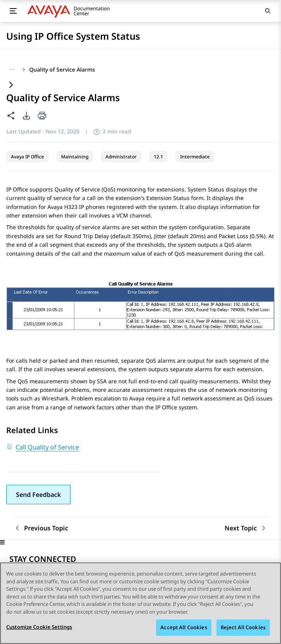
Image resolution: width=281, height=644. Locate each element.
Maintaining (75, 157)
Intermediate (195, 157)
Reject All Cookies (243, 628)
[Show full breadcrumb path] (12, 70)
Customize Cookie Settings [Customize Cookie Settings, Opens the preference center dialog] (39, 628)
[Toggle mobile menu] (13, 11)
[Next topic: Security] (246, 528)
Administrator (121, 157)
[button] (38, 495)
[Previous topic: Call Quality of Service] (41, 528)
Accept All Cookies (184, 628)
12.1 (158, 157)
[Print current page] (42, 116)
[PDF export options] (26, 116)
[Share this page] (11, 116)
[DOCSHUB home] (71, 11)
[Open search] (268, 11)
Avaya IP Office (27, 157)
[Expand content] (11, 85)
